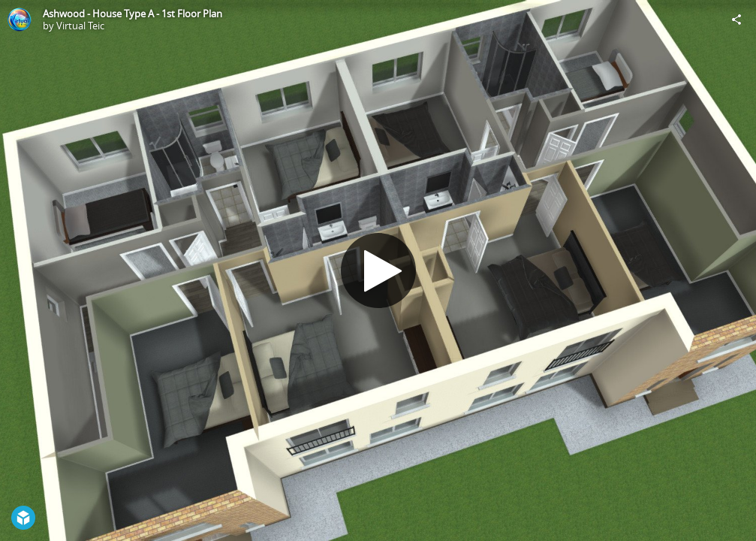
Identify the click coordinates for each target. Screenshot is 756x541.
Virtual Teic (80, 26)
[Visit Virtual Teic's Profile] (20, 20)
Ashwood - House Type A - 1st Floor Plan (133, 14)
